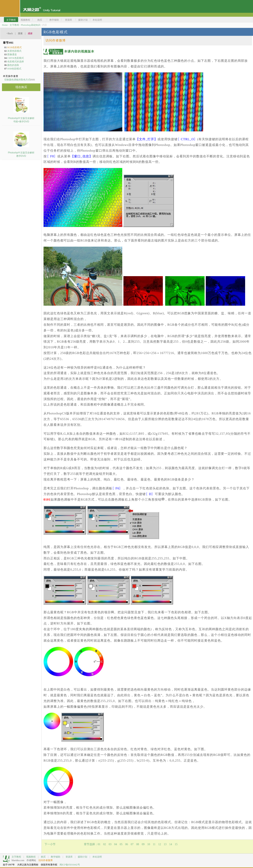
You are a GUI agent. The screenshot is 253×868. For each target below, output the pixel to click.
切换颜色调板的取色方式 (17, 80)
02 (105, 844)
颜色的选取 (13, 65)
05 (121, 844)
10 (149, 844)
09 (143, 844)
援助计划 (82, 857)
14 (171, 844)
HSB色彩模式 (14, 69)
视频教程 (31, 857)
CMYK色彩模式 (16, 58)
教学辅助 (56, 857)
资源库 (69, 857)
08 (138, 844)
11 (154, 844)
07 (132, 844)
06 (127, 844)
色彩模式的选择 (16, 62)
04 (116, 844)
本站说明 (97, 857)
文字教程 (14, 25)
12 (159, 844)
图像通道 (12, 54)
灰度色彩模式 (14, 51)
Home (5, 25)
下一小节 (50, 844)
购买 (43, 857)
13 (165, 844)
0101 (47, 499)
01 (99, 844)
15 (176, 844)
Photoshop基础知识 (31, 25)
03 (110, 844)
